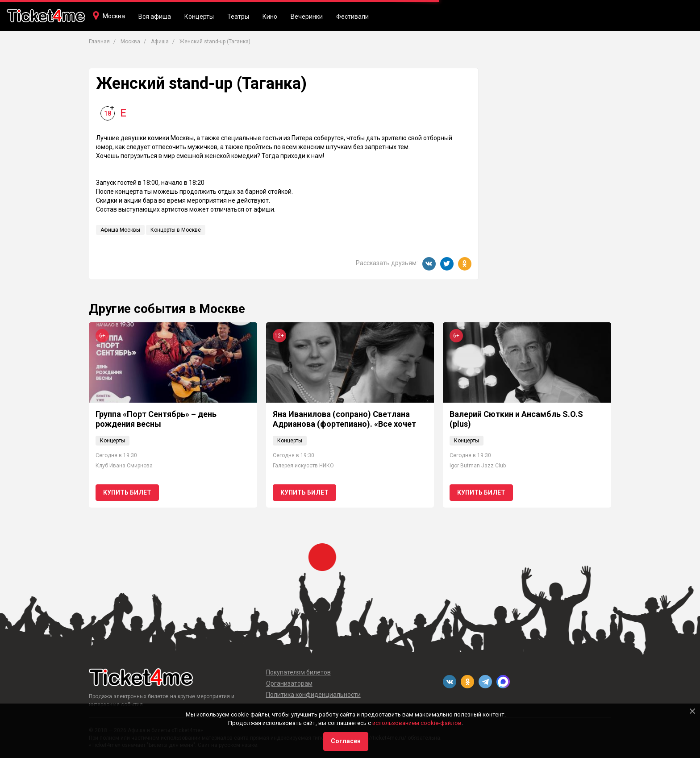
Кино (270, 17)
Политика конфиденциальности (313, 695)
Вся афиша (155, 17)
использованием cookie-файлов (417, 723)
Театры (238, 17)
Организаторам (289, 683)
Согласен (346, 741)
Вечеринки (307, 17)
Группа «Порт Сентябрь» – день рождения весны (156, 419)
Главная (99, 42)
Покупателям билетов (298, 672)
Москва (114, 16)
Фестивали (352, 17)
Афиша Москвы (120, 230)
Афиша (160, 42)
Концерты (199, 17)
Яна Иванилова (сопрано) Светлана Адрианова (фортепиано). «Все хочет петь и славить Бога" (344, 424)
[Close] (692, 711)
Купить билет (127, 492)
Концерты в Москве (176, 230)
